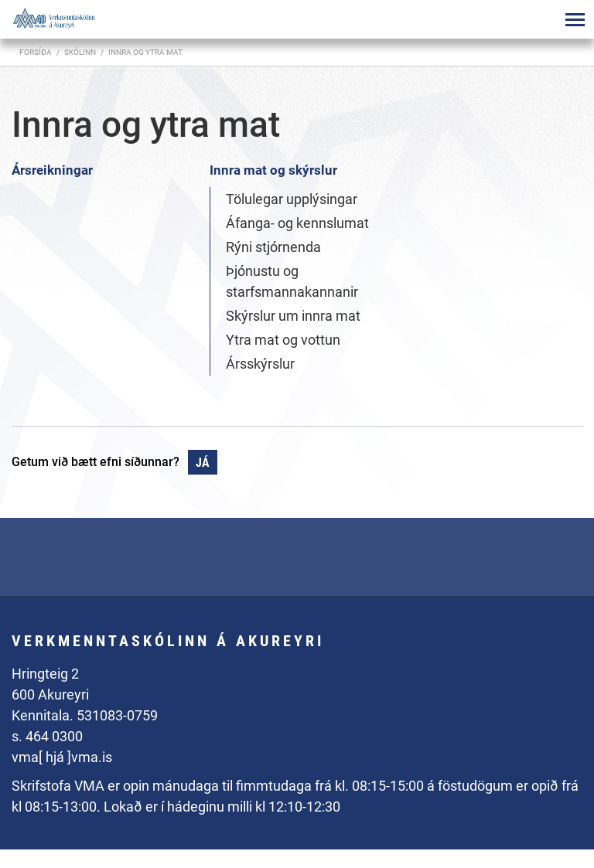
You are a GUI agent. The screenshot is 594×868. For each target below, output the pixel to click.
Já (203, 463)
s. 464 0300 (47, 736)
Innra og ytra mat (145, 52)
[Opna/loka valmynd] (575, 19)
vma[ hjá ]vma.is (62, 757)
